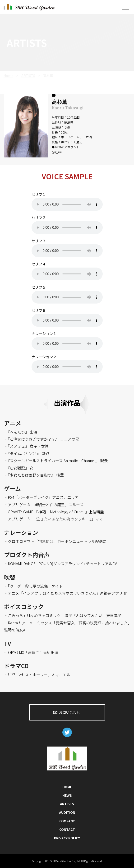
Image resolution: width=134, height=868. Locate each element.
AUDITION (67, 812)
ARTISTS (28, 76)
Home (8, 76)
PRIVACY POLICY (67, 838)
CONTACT (67, 829)
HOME (67, 787)
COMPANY (67, 821)
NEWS (67, 795)
